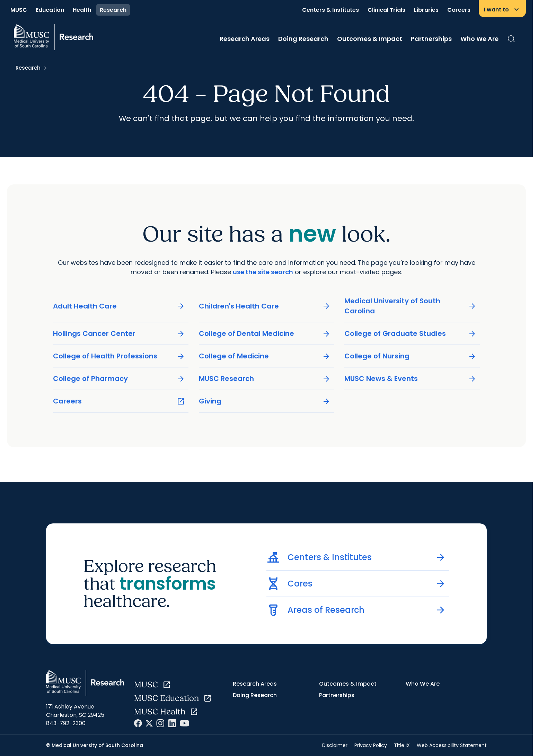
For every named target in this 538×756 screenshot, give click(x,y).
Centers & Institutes (330, 10)
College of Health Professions (119, 356)
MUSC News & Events (410, 379)
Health (82, 10)
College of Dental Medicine (265, 334)
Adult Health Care (119, 306)
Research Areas (245, 39)
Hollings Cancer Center (119, 334)
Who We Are (479, 39)
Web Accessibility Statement (452, 745)
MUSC (19, 10)
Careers (459, 10)
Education (50, 10)
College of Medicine (265, 356)
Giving (265, 401)
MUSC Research (265, 379)
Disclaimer (335, 745)
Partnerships (431, 39)
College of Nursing (410, 356)
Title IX (402, 745)
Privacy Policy (371, 745)
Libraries (426, 10)
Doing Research (303, 39)
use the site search (263, 272)
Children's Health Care (265, 306)
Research (113, 10)
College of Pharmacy (119, 379)
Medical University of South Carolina (410, 306)
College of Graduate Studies (410, 334)
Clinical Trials (386, 10)
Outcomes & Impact (370, 39)
